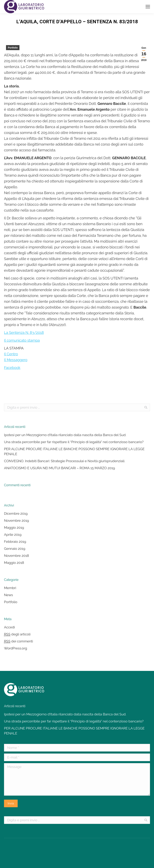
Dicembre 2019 (16, 514)
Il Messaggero (16, 360)
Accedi (9, 627)
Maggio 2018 (14, 563)
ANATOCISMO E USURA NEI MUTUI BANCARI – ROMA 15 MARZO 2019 (59, 468)
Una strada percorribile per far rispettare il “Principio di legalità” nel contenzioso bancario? (74, 442)
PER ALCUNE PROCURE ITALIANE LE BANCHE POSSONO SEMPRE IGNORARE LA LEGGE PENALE (74, 451)
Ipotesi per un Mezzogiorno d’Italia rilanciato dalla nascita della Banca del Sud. (65, 435)
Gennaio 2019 (15, 549)
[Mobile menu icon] (148, 7)
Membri (10, 588)
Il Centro (11, 354)
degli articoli (17, 634)
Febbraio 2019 (15, 542)
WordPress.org (16, 648)
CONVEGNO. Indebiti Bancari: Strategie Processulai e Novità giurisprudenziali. (65, 461)
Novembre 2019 (16, 521)
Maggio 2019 (14, 528)
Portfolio (13, 48)
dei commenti (19, 641)
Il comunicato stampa (22, 340)
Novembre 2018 (16, 556)
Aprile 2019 (13, 535)
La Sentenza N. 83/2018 (24, 333)
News (9, 595)
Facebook (12, 368)
